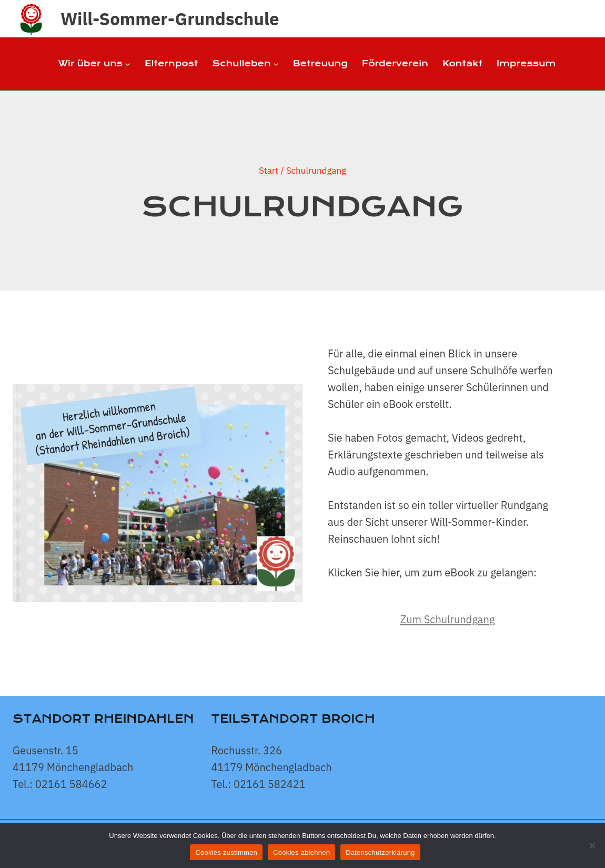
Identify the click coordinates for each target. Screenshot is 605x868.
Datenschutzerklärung (380, 852)
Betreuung (320, 63)
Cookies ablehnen (301, 852)
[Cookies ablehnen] (592, 845)
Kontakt (462, 63)
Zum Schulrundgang (448, 619)
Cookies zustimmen (226, 852)
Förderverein (395, 63)
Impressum (526, 63)
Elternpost (171, 63)
